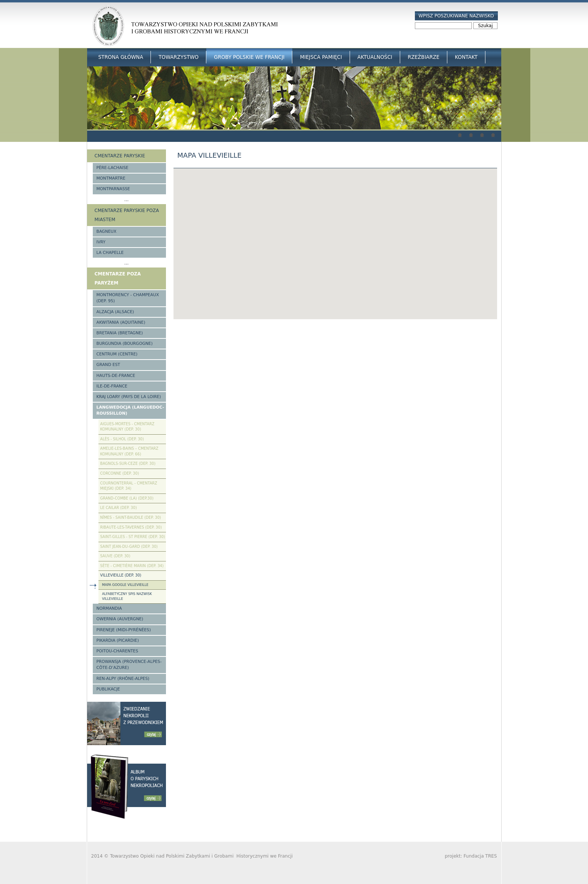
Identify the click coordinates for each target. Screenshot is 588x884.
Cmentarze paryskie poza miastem (127, 215)
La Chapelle (110, 253)
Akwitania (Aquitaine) (121, 322)
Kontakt (466, 57)
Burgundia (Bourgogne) (125, 344)
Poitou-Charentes (117, 651)
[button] (335, 237)
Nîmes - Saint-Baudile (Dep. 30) (131, 517)
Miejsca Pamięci (321, 57)
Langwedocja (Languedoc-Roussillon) (130, 410)
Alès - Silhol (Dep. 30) (122, 439)
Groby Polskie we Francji (249, 57)
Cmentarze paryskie (120, 156)
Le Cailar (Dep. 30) (119, 508)
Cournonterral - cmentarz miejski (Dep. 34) (129, 486)
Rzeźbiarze (424, 57)
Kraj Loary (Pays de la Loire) (129, 397)
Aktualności (375, 57)
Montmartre (111, 178)
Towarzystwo (178, 57)
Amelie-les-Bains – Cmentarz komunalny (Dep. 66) (129, 451)
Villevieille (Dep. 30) (121, 575)
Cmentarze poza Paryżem (118, 278)
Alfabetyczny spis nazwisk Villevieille (127, 596)
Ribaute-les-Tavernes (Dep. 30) (131, 527)
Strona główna (121, 57)
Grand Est (108, 365)
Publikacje (108, 689)
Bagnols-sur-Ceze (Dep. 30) (128, 464)
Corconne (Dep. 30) (120, 473)
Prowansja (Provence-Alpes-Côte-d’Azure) (129, 665)
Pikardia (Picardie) (118, 640)
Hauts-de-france (116, 376)
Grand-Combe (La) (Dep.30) (127, 498)
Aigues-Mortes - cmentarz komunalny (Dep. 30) (127, 427)
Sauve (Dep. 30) (115, 556)
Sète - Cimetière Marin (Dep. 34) (132, 566)
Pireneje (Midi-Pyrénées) (124, 630)
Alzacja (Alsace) (115, 312)
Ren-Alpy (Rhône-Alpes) (123, 679)
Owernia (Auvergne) (120, 619)
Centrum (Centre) (117, 354)
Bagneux (107, 231)
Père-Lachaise (113, 168)
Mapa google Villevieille (125, 585)
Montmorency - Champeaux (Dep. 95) (128, 298)
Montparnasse (113, 189)
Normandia (109, 608)
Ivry (101, 242)
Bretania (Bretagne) (120, 333)
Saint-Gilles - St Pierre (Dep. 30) (133, 537)
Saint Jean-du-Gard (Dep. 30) (129, 547)
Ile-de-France (112, 386)
